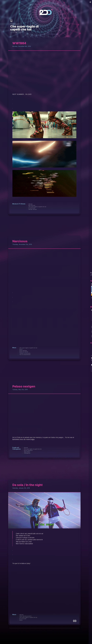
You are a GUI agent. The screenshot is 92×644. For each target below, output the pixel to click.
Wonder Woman (33, 209)
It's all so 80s (32, 208)
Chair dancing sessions (25, 616)
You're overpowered (25, 355)
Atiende (30, 204)
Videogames (17, 449)
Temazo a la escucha (25, 353)
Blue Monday (32, 205)
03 (75, 621)
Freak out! (16, 447)
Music (14, 348)
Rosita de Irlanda (24, 352)
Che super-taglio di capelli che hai (37, 207)
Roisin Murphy (23, 350)
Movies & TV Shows (19, 204)
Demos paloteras (28, 450)
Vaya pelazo (27, 452)
